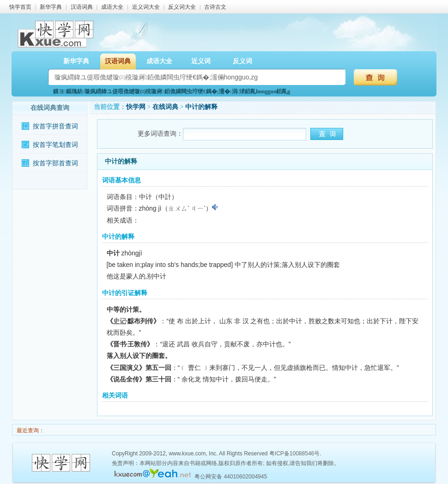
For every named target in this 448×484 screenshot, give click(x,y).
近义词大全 (146, 7)
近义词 (201, 61)
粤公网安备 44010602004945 (231, 477)
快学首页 (20, 7)
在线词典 (165, 107)
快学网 (136, 107)
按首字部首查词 (55, 163)
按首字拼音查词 (55, 126)
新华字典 (51, 7)
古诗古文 (215, 7)
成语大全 (112, 7)
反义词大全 (182, 7)
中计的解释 (201, 107)
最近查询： (30, 430)
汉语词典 (82, 7)
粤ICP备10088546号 (294, 454)
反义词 (242, 61)
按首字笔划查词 (55, 145)
